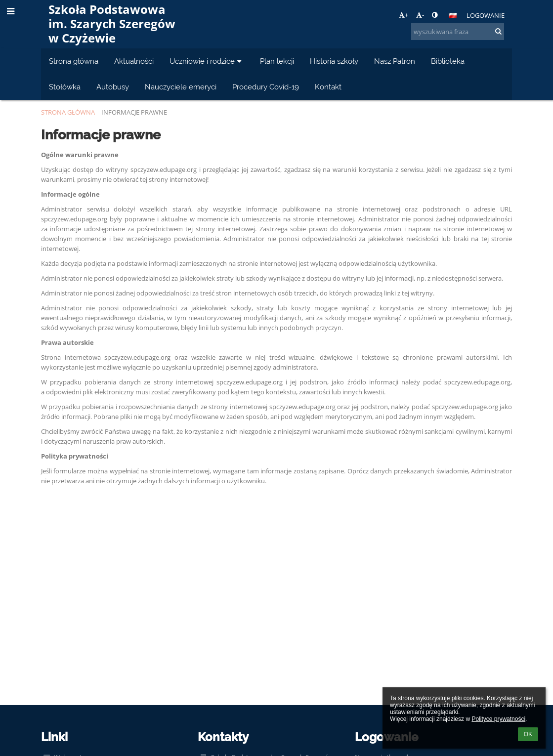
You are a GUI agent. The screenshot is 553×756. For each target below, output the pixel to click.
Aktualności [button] (134, 61)
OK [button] (528, 734)
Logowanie (486, 15)
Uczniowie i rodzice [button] (207, 61)
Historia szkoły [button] (334, 61)
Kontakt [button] (328, 87)
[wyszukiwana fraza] (458, 32)
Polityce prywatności (498, 719)
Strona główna (68, 112)
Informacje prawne (134, 112)
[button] (453, 15)
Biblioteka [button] (448, 61)
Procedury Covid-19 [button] (266, 87)
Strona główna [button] (74, 61)
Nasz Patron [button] (395, 61)
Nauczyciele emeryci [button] (181, 87)
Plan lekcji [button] (277, 61)
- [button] (420, 15)
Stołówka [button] (65, 87)
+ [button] (404, 15)
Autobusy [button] (113, 87)
